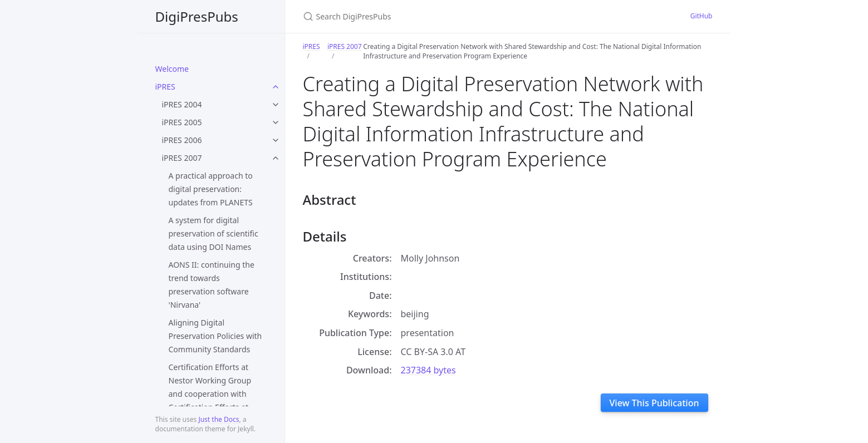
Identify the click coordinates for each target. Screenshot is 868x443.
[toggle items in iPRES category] (276, 87)
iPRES (165, 87)
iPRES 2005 (182, 122)
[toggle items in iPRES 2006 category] (276, 140)
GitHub (702, 16)
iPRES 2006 (182, 140)
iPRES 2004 (182, 104)
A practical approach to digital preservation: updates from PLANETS (211, 189)
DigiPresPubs (197, 16)
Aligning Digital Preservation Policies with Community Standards (215, 336)
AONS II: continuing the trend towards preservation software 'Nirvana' (212, 285)
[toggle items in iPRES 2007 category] (276, 158)
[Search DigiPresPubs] (434, 16)
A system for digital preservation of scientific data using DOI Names (214, 233)
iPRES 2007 (182, 158)
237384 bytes (428, 370)
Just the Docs (219, 419)
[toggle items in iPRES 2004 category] (276, 105)
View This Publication (654, 403)
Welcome (172, 69)
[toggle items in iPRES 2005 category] (276, 122)
